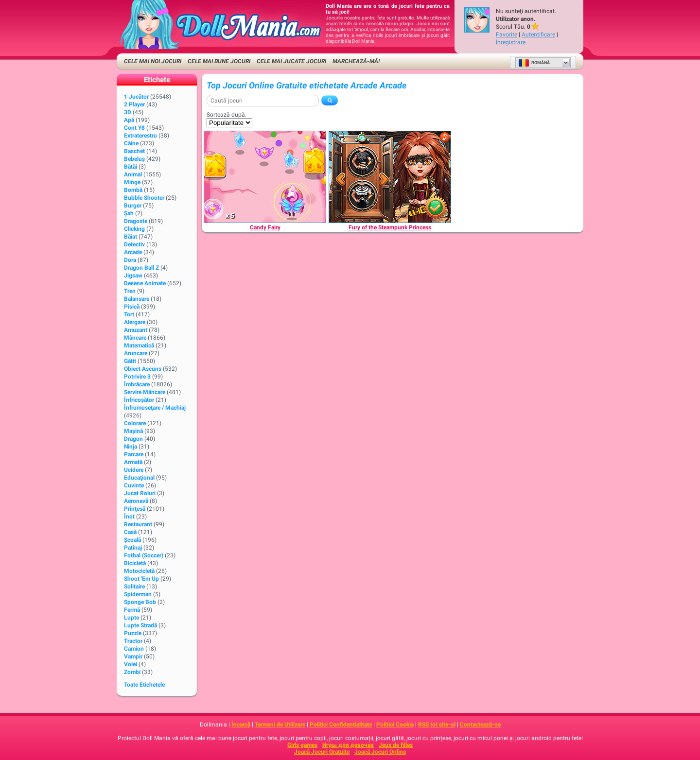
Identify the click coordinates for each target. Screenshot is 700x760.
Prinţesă (135, 509)
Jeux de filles (396, 745)
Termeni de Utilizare (280, 725)
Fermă (132, 610)
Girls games (302, 745)
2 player (134, 104)
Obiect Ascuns (143, 369)
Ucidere (134, 470)
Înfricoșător (139, 400)
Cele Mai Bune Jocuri (219, 61)
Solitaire (134, 587)
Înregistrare (511, 42)
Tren (130, 291)
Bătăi (131, 167)
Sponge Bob (140, 602)
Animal (133, 174)
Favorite (507, 35)
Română (534, 63)
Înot (129, 517)
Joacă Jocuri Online (380, 752)
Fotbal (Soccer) (144, 555)
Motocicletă (139, 571)
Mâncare (135, 338)
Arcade (133, 252)
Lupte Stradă (140, 625)
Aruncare (136, 353)
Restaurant (138, 524)
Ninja (131, 447)
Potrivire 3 (137, 377)
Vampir (133, 656)
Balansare (137, 299)
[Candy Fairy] (265, 177)
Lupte (131, 618)
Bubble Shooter (144, 198)
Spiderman (138, 594)
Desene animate (145, 283)
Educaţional (139, 478)
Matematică (139, 345)
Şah (129, 213)
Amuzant (136, 330)
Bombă (133, 190)
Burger (133, 206)
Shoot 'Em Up (141, 579)
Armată (133, 462)
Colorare (135, 423)
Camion (134, 649)
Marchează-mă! (356, 61)
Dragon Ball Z (141, 268)
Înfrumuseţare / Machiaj (155, 408)
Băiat (131, 237)
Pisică (132, 307)
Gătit (130, 361)
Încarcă (241, 725)
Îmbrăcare (137, 384)
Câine (131, 143)
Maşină (133, 431)
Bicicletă (135, 563)
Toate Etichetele (144, 685)
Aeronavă (136, 501)
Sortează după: (227, 115)
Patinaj (133, 548)
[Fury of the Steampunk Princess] (390, 177)
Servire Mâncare (145, 392)
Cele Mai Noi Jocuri (153, 61)
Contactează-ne (480, 725)
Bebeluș (134, 159)
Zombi (132, 672)
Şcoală (132, 540)
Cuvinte (134, 485)
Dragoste (136, 221)
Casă (130, 532)
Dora (130, 260)
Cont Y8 (134, 128)
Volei (131, 664)
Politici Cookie (395, 725)
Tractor (133, 641)
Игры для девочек (348, 745)
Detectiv (134, 244)
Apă (129, 120)
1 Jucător (136, 97)
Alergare (135, 322)
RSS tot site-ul (437, 725)
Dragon (133, 439)
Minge (132, 182)
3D (128, 112)
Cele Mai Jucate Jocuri (291, 61)
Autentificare (538, 35)
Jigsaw (133, 276)
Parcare (134, 454)
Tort (129, 314)
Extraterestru (140, 136)
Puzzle (133, 633)
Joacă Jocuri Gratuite (322, 752)
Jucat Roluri (140, 493)
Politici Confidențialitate (341, 725)
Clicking (134, 229)
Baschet (134, 151)
